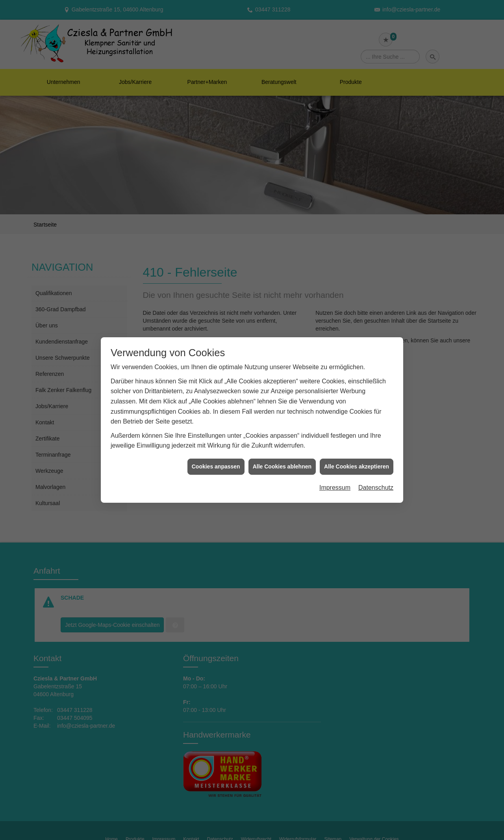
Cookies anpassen (216, 455)
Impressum (335, 477)
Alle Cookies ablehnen (282, 455)
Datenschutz (376, 477)
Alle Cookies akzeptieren (357, 455)
